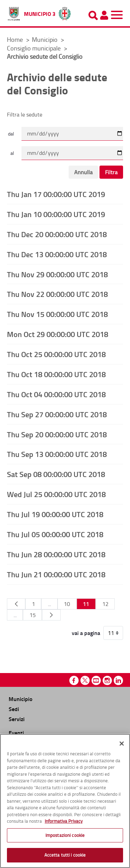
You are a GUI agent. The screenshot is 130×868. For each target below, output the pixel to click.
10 (67, 604)
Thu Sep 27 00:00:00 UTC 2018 (57, 414)
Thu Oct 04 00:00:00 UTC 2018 (56, 394)
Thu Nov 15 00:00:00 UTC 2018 (57, 314)
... (49, 604)
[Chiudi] (122, 744)
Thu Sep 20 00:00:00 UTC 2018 (57, 434)
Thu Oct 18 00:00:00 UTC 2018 (56, 374)
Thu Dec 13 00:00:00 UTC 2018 (57, 254)
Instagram (107, 680)
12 (105, 604)
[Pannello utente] (104, 15)
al (12, 153)
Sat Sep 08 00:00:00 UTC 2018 (56, 474)
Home (15, 39)
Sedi (14, 709)
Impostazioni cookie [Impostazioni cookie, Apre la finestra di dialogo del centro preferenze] (65, 835)
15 (33, 615)
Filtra (111, 172)
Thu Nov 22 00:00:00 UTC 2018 (57, 294)
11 (86, 604)
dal (11, 134)
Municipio (45, 39)
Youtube (96, 680)
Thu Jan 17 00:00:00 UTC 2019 (56, 194)
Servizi (17, 719)
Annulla (83, 172)
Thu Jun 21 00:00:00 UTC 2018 (56, 574)
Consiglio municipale (34, 48)
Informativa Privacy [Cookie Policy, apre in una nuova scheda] (64, 821)
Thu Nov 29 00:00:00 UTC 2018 (57, 274)
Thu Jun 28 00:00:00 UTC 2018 (56, 554)
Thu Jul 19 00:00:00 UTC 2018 (55, 514)
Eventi (16, 733)
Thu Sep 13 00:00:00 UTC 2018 (57, 454)
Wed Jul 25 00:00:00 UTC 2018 (56, 494)
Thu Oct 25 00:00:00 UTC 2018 (56, 354)
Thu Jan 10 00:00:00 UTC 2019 (56, 214)
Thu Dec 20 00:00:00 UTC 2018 (57, 234)
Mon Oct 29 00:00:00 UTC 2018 (58, 334)
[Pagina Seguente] (51, 615)
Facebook (74, 680)
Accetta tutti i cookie (65, 855)
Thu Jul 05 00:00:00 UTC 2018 (55, 534)
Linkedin (118, 680)
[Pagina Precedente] (16, 604)
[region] (65, 801)
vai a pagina (86, 633)
